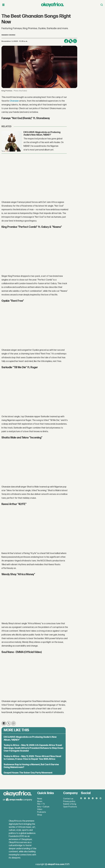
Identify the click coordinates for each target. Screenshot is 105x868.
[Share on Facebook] (66, 41)
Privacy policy (69, 801)
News (40, 799)
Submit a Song (70, 804)
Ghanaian (14, 101)
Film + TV (41, 804)
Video (40, 809)
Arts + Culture (43, 807)
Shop (40, 815)
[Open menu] (3, 5)
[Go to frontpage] (52, 5)
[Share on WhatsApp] (75, 41)
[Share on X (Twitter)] (71, 41)
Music (40, 801)
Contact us (68, 799)
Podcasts (42, 812)
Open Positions (70, 807)
